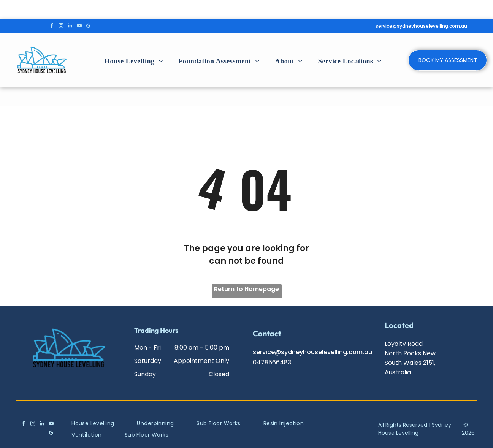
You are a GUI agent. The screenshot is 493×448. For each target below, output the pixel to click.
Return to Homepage (246, 289)
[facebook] (52, 27)
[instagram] (61, 27)
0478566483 (272, 362)
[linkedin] (70, 27)
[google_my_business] (88, 27)
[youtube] (79, 27)
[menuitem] (134, 61)
